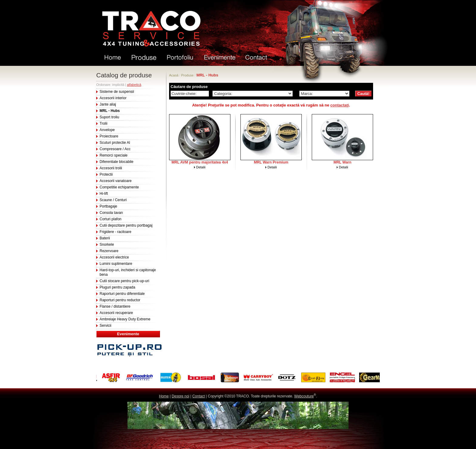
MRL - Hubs (110, 111)
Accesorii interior (113, 98)
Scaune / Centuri (113, 200)
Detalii (201, 167)
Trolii (104, 123)
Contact (198, 396)
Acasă (174, 75)
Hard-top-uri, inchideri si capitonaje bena (128, 272)
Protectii (106, 174)
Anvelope (107, 130)
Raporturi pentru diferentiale (122, 294)
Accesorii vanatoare (116, 181)
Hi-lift (104, 194)
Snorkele (107, 245)
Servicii (105, 326)
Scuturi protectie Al (115, 143)
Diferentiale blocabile (116, 162)
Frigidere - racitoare (116, 232)
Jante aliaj (108, 104)
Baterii (105, 238)
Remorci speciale (114, 155)
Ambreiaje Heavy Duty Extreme (125, 319)
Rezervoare (109, 251)
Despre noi (181, 396)
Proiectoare (109, 136)
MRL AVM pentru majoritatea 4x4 (200, 162)
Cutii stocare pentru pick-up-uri (124, 281)
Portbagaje (108, 206)
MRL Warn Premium (271, 162)
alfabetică (134, 85)
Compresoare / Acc (115, 149)
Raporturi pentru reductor (120, 300)
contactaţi (340, 105)
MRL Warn (343, 162)
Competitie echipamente (119, 187)
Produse (187, 75)
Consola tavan (111, 213)
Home (164, 396)
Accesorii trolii (111, 168)
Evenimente (128, 334)
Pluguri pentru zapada (117, 287)
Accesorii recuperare (116, 313)
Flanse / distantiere (115, 306)
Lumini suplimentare (116, 264)
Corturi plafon (110, 219)
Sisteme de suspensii (117, 92)
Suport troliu (109, 117)
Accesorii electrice (114, 257)
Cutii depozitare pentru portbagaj (126, 225)
